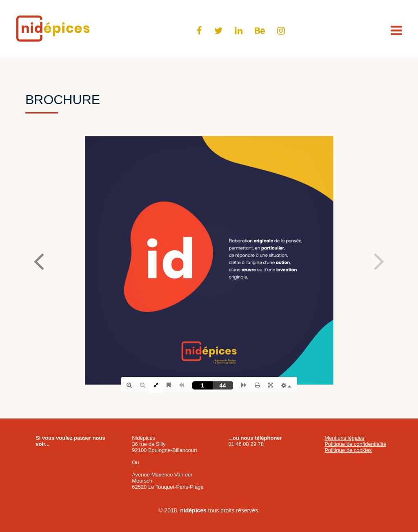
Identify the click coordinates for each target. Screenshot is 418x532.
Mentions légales (345, 438)
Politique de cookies (348, 450)
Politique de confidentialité (355, 444)
